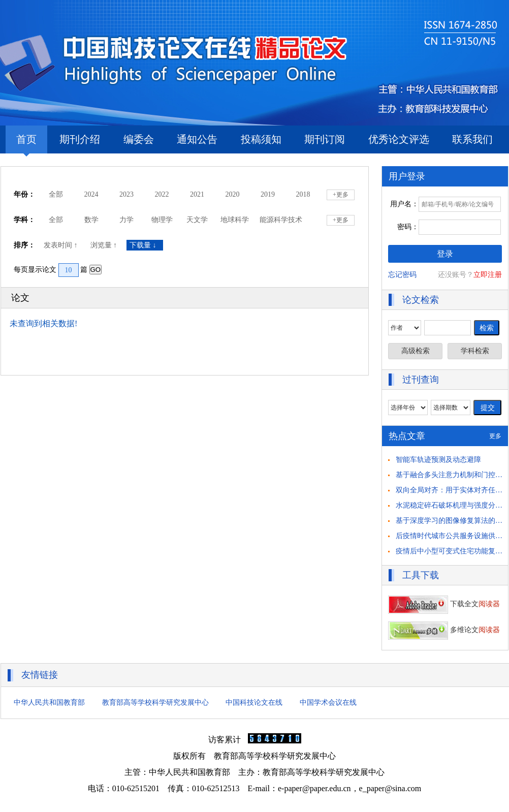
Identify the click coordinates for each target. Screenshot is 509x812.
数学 (91, 220)
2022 (162, 194)
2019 (268, 194)
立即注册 (488, 275)
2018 (303, 194)
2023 (126, 194)
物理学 (162, 220)
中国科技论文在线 (254, 702)
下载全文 (444, 604)
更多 (495, 436)
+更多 (341, 195)
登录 (445, 254)
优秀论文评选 (399, 139)
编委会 (139, 139)
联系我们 (472, 139)
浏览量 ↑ (105, 245)
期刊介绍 (80, 139)
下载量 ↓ (145, 245)
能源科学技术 (281, 220)
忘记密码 (402, 275)
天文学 (197, 220)
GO (96, 270)
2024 (91, 194)
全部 (56, 194)
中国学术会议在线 (328, 702)
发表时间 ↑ (61, 245)
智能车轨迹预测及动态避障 (438, 460)
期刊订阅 (325, 139)
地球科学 (235, 220)
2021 (197, 194)
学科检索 (475, 351)
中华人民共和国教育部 (49, 702)
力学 (126, 220)
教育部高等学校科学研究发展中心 (155, 702)
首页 (26, 144)
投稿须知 (261, 139)
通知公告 (197, 139)
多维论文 (444, 630)
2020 (233, 194)
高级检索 (416, 351)
